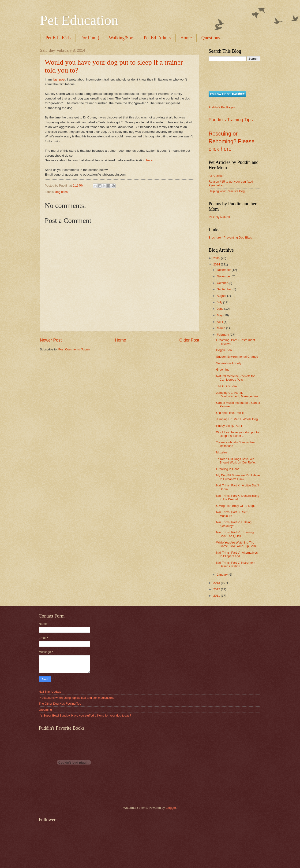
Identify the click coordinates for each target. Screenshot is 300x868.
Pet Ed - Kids (58, 38)
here (149, 160)
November (224, 276)
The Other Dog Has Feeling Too (60, 704)
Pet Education (79, 20)
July (220, 302)
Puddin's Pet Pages (222, 107)
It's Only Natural (219, 217)
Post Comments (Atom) (74, 349)
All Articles (216, 176)
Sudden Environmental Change (237, 357)
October (223, 283)
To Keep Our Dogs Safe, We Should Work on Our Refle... (237, 461)
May (220, 315)
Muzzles (222, 452)
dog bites (61, 192)
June (221, 309)
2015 (217, 258)
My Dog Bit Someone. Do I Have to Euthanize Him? (238, 477)
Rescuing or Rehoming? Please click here (232, 141)
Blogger (171, 808)
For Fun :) (90, 38)
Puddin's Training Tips (231, 120)
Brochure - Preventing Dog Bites (230, 237)
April (220, 322)
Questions (211, 38)
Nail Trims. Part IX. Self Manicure (232, 514)
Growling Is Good (228, 469)
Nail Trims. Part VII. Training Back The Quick (235, 534)
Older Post (189, 340)
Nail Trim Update (50, 692)
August (222, 296)
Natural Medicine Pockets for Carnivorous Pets (235, 378)
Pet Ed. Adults (157, 38)
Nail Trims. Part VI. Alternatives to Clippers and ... (237, 554)
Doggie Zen (224, 350)
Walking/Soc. (121, 38)
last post (59, 79)
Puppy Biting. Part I (229, 426)
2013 (217, 583)
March (221, 328)
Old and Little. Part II (230, 413)
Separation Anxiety (229, 363)
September (225, 289)
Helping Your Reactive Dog (227, 191)
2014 (217, 264)
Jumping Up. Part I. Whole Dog (237, 419)
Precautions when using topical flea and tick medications (76, 698)
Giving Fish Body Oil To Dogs (236, 506)
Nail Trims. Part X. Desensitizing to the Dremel (238, 497)
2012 (217, 589)
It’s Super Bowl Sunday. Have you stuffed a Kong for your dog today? (85, 715)
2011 (217, 596)
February (223, 335)
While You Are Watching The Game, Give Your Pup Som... (237, 544)
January (223, 575)
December (224, 270)
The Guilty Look (227, 386)
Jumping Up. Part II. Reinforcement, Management (237, 394)
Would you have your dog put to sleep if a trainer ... (237, 434)
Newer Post (51, 340)
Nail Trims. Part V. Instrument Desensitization (236, 564)
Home (186, 38)
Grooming (223, 370)
